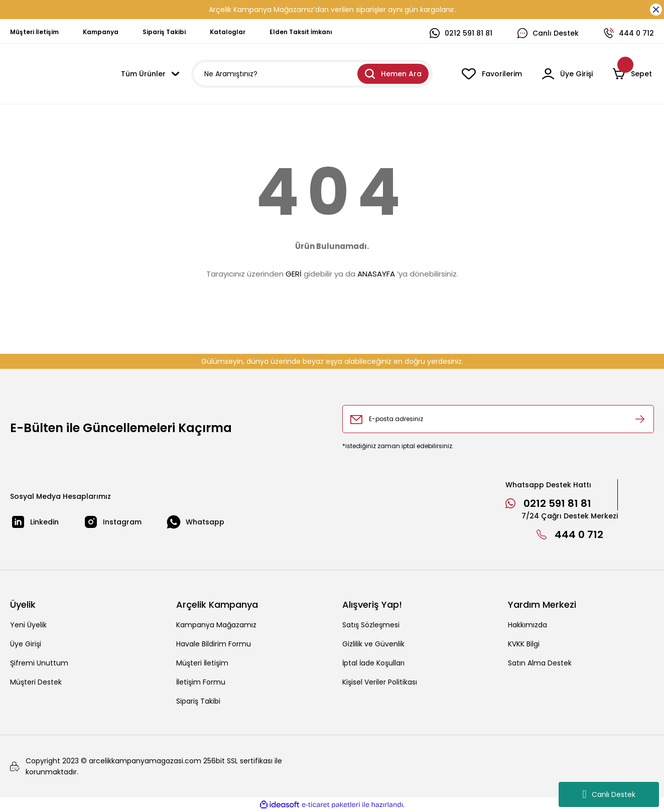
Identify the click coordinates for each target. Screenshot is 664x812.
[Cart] (633, 74)
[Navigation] (150, 74)
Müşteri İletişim (202, 663)
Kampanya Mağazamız (216, 625)
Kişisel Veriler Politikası (380, 682)
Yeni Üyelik (28, 625)
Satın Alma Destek (540, 663)
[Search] (312, 74)
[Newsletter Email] (498, 419)
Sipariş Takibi (198, 701)
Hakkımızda (527, 625)
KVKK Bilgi (524, 644)
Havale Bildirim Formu (214, 644)
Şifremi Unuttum (39, 663)
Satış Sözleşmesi (371, 625)
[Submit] (640, 419)
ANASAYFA (376, 274)
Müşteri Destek (36, 682)
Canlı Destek (609, 794)
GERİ (294, 274)
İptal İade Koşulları (373, 663)
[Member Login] (567, 74)
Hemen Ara (393, 74)
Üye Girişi (26, 644)
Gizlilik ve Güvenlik (373, 644)
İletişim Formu (201, 682)
